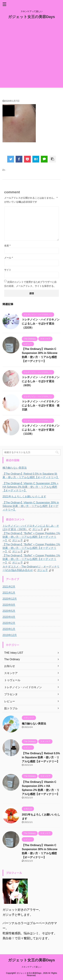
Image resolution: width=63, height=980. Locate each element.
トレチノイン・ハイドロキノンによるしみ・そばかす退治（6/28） (41, 381)
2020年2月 (9, 623)
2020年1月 (9, 629)
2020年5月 (9, 611)
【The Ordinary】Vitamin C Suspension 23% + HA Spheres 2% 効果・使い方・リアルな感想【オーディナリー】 (30, 487)
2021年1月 (9, 593)
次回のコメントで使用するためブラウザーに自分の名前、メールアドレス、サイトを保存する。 (30, 284)
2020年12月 (10, 599)
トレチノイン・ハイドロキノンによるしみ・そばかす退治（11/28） (41, 430)
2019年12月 (10, 635)
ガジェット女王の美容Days (32, 17)
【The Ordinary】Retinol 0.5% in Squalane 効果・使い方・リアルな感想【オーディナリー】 (31, 476)
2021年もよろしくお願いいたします (24, 496)
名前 (7, 246)
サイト (8, 270)
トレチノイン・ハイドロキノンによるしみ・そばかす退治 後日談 (41, 405)
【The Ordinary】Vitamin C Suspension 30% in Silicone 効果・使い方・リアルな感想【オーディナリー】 (31, 506)
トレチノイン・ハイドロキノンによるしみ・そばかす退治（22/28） (41, 324)
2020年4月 (9, 617)
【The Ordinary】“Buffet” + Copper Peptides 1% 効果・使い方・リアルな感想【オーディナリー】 (31, 537)
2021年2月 (9, 587)
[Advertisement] (32, 56)
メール (8, 258)
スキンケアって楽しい (32, 967)
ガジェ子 (38, 529)
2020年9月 (9, 605)
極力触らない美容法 (15, 468)
